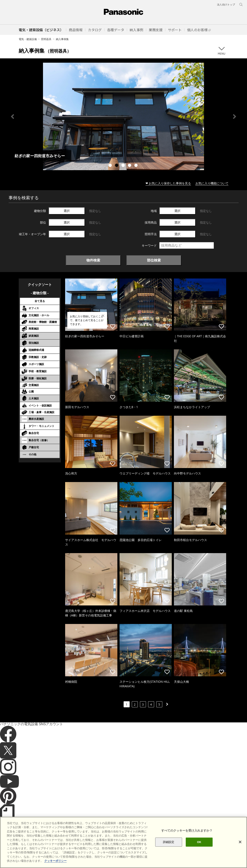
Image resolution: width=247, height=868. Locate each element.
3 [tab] (124, 166)
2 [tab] (117, 166)
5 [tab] (137, 166)
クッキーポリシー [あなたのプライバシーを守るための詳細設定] (55, 861)
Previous (12, 117)
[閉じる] (240, 842)
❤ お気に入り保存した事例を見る (168, 183)
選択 (67, 211)
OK (199, 842)
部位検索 (154, 260)
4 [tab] (130, 166)
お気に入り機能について (212, 183)
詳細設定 (169, 842)
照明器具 (46, 39)
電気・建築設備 (28, 39)
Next (235, 117)
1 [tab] (111, 166)
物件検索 (93, 260)
